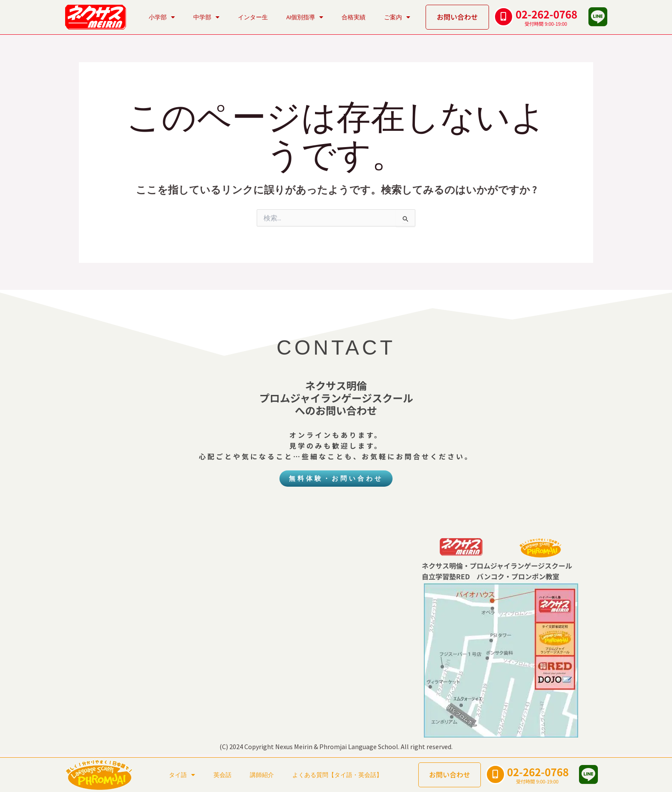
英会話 (222, 775)
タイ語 (182, 775)
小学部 (162, 17)
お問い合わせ (457, 17)
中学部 (206, 17)
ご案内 (397, 17)
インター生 (253, 17)
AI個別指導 (305, 17)
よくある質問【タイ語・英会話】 (337, 775)
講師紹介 (262, 775)
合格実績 (354, 17)
